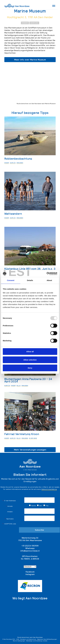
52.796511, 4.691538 (30, 559)
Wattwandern (13, 214)
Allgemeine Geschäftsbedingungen (47, 639)
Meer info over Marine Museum (30, 60)
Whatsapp (30, 548)
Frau (46, 506)
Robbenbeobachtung (18, 159)
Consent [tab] (11, 280)
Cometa (45, 641)
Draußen (20, 163)
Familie (32, 506)
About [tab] (49, 280)
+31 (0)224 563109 (30, 546)
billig (19, 386)
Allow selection (30, 360)
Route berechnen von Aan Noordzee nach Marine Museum (36, 104)
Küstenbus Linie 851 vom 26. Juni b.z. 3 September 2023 (30, 270)
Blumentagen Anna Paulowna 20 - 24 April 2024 (28, 380)
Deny (30, 368)
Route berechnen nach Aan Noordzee (30, 637)
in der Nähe (33, 438)
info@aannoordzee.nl (30, 551)
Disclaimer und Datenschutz (28, 639)
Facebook (30, 572)
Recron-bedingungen (19, 641)
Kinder (25, 23)
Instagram (30, 574)
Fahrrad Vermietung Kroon (22, 434)
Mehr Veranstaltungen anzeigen (30, 450)
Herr (40, 506)
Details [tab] (30, 280)
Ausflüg (34, 23)
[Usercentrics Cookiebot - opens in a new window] (47, 274)
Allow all (30, 352)
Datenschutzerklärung (49, 489)
